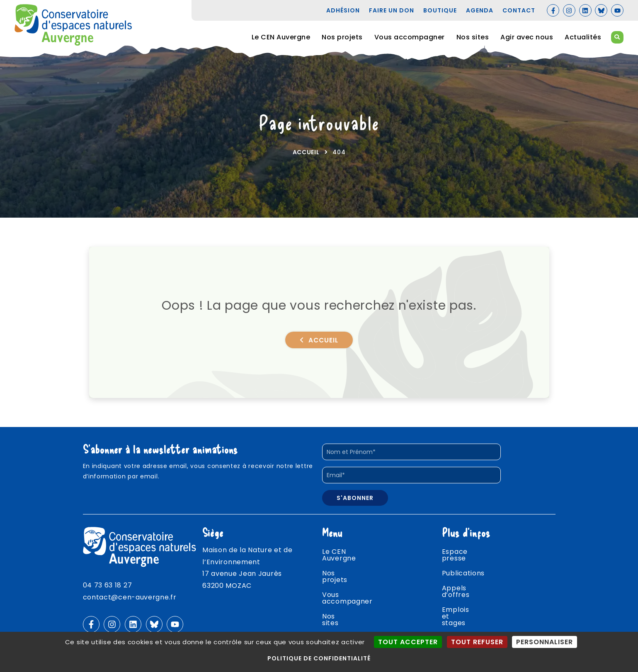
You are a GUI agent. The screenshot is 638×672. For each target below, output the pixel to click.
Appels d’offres (469, 586)
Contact (457, 631)
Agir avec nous (527, 37)
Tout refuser (477, 642)
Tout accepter (408, 642)
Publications (463, 571)
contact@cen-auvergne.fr (130, 601)
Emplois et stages (473, 601)
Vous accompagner (410, 37)
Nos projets (342, 37)
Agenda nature (468, 616)
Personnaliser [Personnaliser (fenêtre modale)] (545, 642)
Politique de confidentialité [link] (319, 658)
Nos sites (473, 37)
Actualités (583, 37)
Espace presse (468, 556)
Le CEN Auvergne (281, 37)
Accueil (306, 156)
